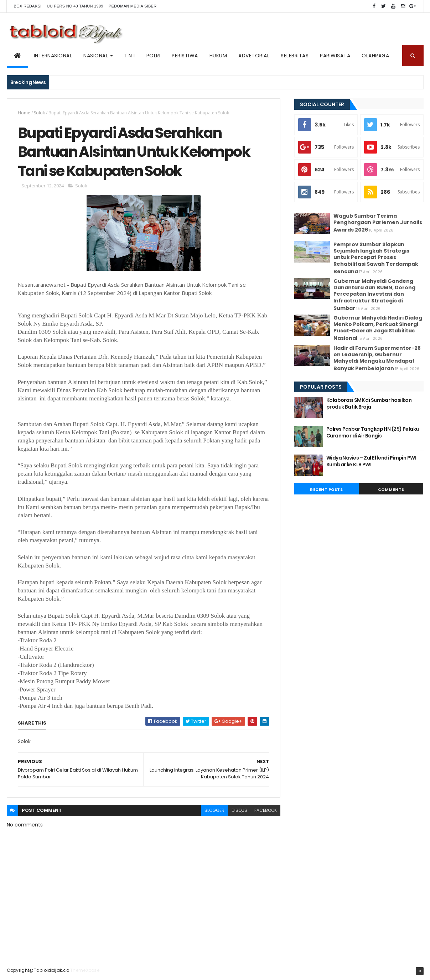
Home (24, 113)
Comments (391, 489)
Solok (39, 113)
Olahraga (375, 56)
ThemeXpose (85, 970)
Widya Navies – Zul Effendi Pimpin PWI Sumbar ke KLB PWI (371, 461)
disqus (239, 810)
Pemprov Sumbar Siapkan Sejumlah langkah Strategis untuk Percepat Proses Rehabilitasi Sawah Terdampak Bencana (376, 258)
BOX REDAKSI (28, 6)
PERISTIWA (185, 56)
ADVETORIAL (254, 56)
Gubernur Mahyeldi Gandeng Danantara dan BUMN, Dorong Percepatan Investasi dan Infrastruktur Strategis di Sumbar (374, 295)
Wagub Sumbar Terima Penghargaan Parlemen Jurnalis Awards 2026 (378, 223)
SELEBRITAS (295, 56)
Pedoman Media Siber (133, 6)
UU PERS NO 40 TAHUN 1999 (75, 6)
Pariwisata (335, 56)
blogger (214, 810)
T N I (129, 56)
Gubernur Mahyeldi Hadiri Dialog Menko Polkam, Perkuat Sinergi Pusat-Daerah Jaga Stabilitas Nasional (378, 328)
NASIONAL (96, 56)
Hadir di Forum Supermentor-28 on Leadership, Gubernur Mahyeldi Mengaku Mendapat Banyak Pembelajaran (377, 358)
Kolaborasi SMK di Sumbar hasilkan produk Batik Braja (369, 404)
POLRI (154, 56)
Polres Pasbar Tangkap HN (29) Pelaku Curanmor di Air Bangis (373, 432)
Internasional (53, 56)
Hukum (218, 56)
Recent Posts (326, 489)
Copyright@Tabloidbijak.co (38, 970)
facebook (266, 810)
